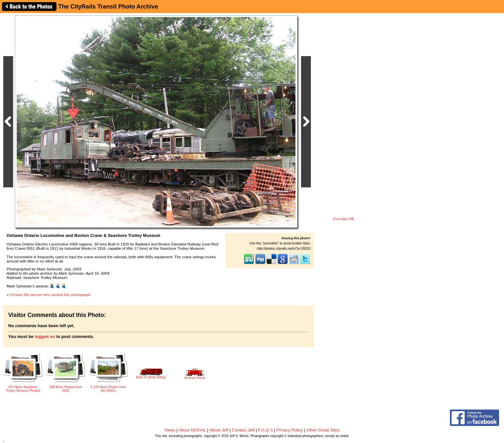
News (170, 430)
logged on (45, 337)
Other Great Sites (323, 430)
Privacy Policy (290, 430)
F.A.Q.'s (265, 430)
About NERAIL (192, 430)
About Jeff (219, 430)
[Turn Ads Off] (343, 219)
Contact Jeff (243, 430)
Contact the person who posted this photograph (50, 295)
